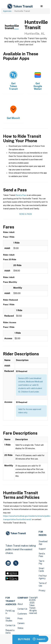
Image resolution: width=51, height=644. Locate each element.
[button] (42, 6)
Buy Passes (26, 639)
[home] (20, 6)
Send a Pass (21, 195)
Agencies (7, 11)
